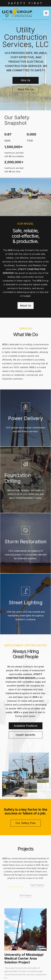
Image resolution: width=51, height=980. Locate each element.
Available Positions (26, 726)
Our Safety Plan (26, 823)
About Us (26, 306)
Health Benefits (26, 735)
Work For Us (26, 89)
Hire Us (26, 80)
